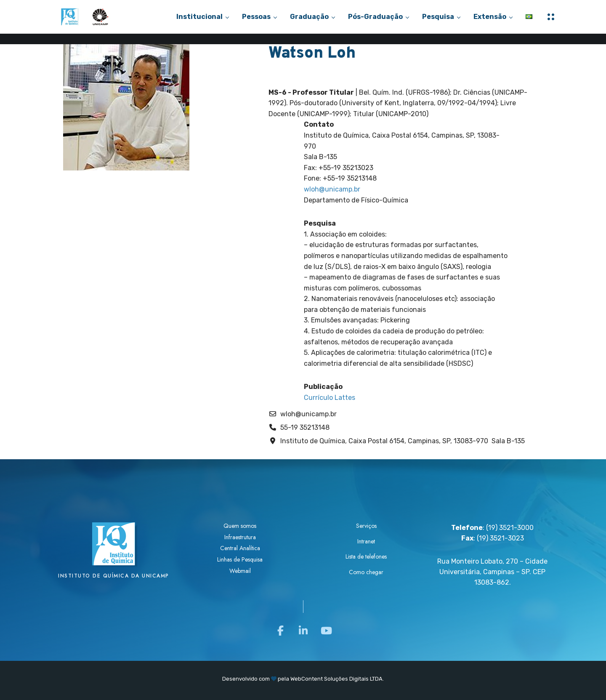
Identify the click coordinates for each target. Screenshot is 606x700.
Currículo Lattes (330, 398)
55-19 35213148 (305, 427)
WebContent (307, 679)
